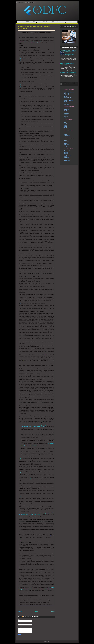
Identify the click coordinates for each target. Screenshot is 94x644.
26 (39, 345)
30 (20, 415)
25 (20, 303)
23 (21, 87)
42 (19, 554)
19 (21, 42)
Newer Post (20, 612)
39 (51, 536)
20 (20, 59)
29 (24, 360)
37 (39, 513)
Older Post (53, 612)
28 (45, 354)
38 (32, 526)
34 (30, 479)
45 (49, 587)
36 (24, 509)
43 (19, 568)
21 (20, 61)
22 (20, 85)
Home (36, 612)
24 (20, 172)
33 (20, 473)
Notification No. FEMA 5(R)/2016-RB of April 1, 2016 (32, 42)
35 (21, 497)
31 (43, 421)
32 (20, 458)
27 (44, 348)
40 (21, 539)
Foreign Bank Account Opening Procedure (68, 73)
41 (21, 541)
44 (19, 583)
